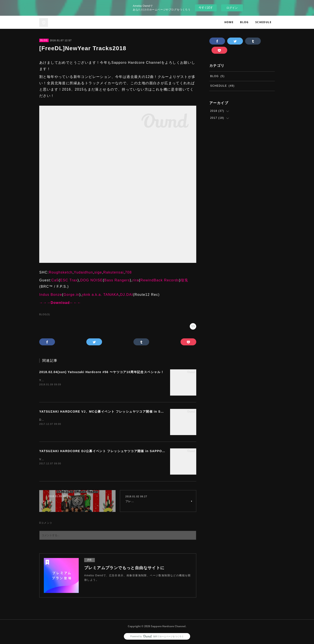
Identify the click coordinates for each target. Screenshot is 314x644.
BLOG (244, 22)
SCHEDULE (263, 22)
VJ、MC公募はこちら (54, 459)
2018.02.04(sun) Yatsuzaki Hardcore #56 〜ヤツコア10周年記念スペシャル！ (102, 372)
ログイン (232, 8)
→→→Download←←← (60, 303)
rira (136, 280)
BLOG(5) (45, 314)
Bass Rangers (117, 280)
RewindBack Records (160, 280)
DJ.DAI (127, 295)
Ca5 (55, 280)
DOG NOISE (91, 280)
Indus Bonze (51, 295)
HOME (229, 22)
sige (98, 272)
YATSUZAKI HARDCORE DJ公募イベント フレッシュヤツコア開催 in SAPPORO (103, 451)
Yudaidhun (83, 272)
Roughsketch (61, 272)
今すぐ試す (206, 8)
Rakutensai (113, 272)
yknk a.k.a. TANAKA (100, 295)
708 (128, 272)
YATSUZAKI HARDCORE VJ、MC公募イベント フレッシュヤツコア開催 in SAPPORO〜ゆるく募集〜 (119, 412)
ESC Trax (69, 280)
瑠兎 (184, 280)
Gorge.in (71, 295)
